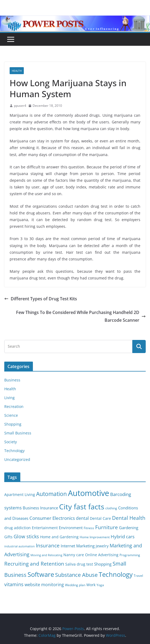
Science (11, 415)
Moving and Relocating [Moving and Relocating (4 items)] (46, 555)
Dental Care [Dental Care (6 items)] (100, 518)
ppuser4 (20, 106)
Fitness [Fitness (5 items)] (89, 528)
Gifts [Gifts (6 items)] (8, 537)
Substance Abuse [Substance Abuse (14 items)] (76, 575)
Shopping (13, 424)
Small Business (18, 433)
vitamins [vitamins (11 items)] (14, 584)
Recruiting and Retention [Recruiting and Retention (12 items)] (34, 564)
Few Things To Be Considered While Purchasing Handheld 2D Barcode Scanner (81, 316)
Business (12, 380)
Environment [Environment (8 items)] (71, 528)
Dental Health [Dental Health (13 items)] (129, 518)
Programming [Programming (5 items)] (130, 555)
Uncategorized (17, 459)
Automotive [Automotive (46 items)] (89, 493)
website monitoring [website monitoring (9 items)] (44, 584)
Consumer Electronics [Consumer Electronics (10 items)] (52, 518)
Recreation (14, 406)
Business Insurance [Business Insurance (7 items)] (40, 508)
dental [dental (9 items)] (82, 518)
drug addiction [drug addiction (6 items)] (18, 528)
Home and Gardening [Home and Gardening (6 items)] (59, 537)
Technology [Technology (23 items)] (116, 574)
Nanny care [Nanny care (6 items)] (74, 555)
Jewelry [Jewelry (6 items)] (102, 546)
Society (11, 442)
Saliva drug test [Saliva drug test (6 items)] (79, 564)
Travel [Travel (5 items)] (138, 576)
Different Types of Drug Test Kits (41, 299)
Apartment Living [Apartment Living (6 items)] (20, 495)
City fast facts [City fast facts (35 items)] (82, 507)
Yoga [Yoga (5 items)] (100, 585)
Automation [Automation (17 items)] (51, 494)
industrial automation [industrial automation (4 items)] (20, 546)
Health (17, 71)
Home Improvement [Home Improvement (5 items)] (95, 537)
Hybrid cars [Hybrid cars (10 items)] (123, 537)
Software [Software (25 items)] (41, 574)
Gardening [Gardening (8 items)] (129, 528)
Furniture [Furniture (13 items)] (107, 527)
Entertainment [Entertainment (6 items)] (45, 528)
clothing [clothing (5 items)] (111, 508)
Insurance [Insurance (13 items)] (48, 545)
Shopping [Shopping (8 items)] (103, 564)
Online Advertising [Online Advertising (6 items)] (102, 555)
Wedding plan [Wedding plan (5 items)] (75, 585)
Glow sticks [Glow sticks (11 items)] (26, 536)
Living (9, 398)
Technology (14, 451)
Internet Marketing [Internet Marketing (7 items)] (78, 546)
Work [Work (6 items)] (91, 585)
